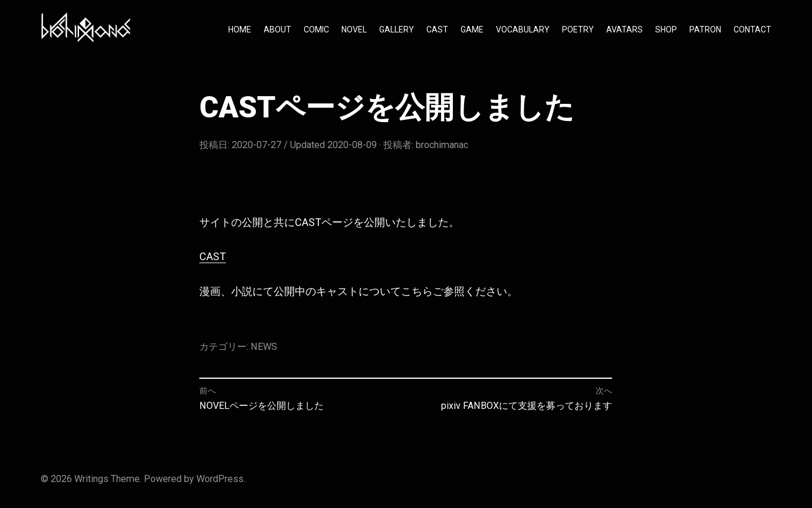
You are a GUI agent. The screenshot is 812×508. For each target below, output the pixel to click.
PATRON (705, 30)
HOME (240, 30)
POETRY (578, 30)
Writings (91, 479)
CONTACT (752, 30)
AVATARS (624, 30)
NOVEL (354, 30)
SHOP (666, 30)
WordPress (220, 479)
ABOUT (277, 30)
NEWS (264, 347)
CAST (437, 30)
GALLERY (397, 30)
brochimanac (442, 145)
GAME (472, 30)
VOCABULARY (523, 30)
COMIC (316, 30)
